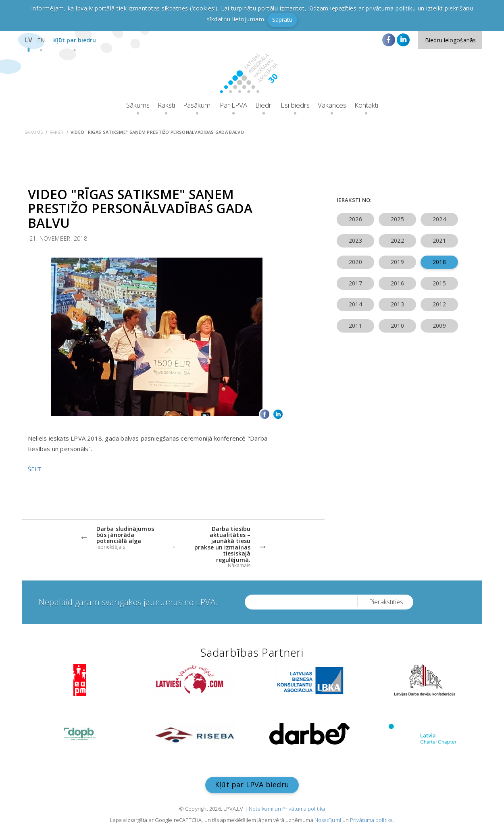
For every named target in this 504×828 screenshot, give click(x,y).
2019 (397, 262)
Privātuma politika (371, 820)
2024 (439, 219)
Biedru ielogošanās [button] (450, 40)
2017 (355, 283)
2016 (397, 283)
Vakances (332, 105)
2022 (397, 240)
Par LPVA (233, 105)
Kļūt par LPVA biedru (252, 784)
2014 (355, 304)
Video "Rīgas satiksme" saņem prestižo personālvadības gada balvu (157, 132)
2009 (439, 326)
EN (41, 40)
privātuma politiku (391, 8)
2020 (355, 262)
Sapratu (282, 20)
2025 (397, 219)
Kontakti (366, 105)
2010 (397, 326)
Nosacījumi (328, 820)
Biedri (264, 105)
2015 (439, 283)
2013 (397, 304)
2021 (439, 240)
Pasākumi (197, 105)
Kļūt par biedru (75, 40)
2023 (355, 240)
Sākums (138, 105)
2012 (439, 304)
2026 (355, 219)
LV (29, 40)
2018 (439, 262)
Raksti (166, 105)
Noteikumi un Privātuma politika (287, 809)
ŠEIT (34, 469)
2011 (355, 326)
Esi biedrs (295, 105)
